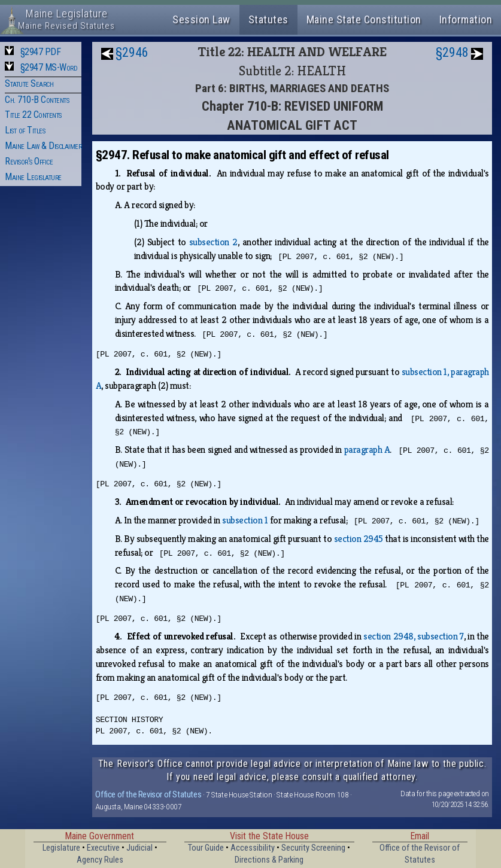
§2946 (132, 52)
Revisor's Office (29, 161)
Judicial (139, 848)
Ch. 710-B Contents (37, 100)
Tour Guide (206, 848)
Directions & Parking (269, 860)
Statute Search (29, 83)
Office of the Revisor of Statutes (148, 794)
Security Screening (313, 848)
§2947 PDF (41, 52)
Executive (103, 848)
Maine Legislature (33, 177)
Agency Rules (100, 860)
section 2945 (359, 539)
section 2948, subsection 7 (414, 636)
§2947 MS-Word (49, 67)
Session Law (201, 19)
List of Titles (25, 130)
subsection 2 (213, 242)
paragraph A (367, 450)
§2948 (452, 52)
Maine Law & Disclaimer (43, 146)
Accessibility (253, 848)
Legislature (61, 848)
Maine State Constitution (364, 19)
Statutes (268, 19)
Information (466, 19)
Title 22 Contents (33, 115)
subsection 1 (245, 520)
